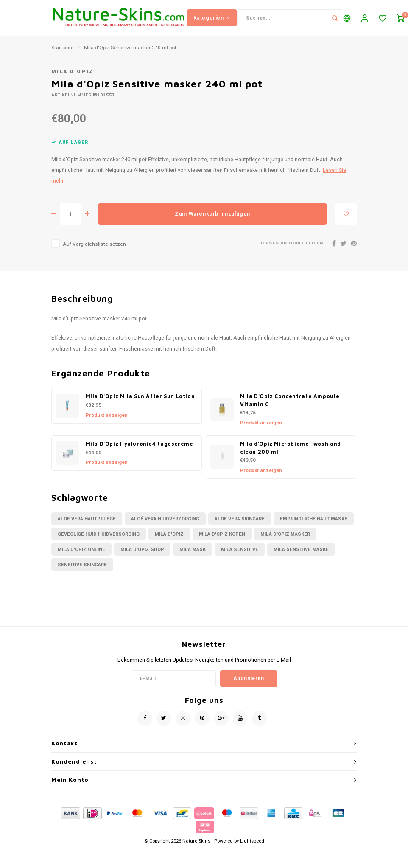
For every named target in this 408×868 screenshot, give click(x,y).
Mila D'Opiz (169, 541)
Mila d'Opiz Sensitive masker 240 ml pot (130, 54)
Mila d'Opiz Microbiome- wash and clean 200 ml (291, 454)
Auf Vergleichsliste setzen (94, 251)
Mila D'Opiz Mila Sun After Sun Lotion (140, 403)
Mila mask (193, 556)
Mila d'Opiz (73, 78)
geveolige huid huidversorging (99, 541)
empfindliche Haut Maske (314, 525)
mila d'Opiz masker (285, 541)
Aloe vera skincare (240, 525)
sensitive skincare (82, 571)
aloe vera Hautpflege (87, 525)
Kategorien (212, 21)
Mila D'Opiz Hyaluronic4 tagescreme (140, 450)
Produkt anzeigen (107, 422)
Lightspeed (252, 847)
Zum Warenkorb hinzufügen (212, 220)
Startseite (63, 54)
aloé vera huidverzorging (165, 525)
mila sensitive (240, 556)
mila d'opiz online (81, 556)
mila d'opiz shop (142, 556)
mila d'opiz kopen (222, 541)
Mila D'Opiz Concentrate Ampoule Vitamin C (290, 407)
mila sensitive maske (301, 556)
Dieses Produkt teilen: (293, 250)
